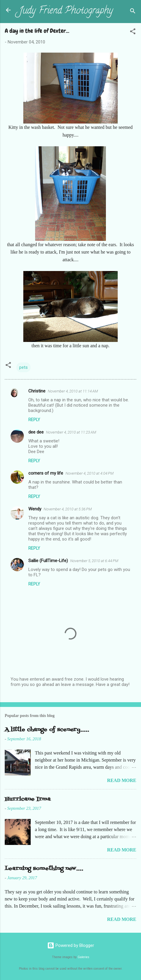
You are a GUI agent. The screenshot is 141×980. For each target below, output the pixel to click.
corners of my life (46, 473)
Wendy (35, 509)
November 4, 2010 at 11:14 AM (73, 391)
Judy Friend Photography (66, 11)
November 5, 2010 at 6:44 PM (94, 561)
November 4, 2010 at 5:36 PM (68, 509)
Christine (37, 391)
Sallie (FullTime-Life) (48, 561)
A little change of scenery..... (47, 730)
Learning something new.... (44, 869)
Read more (122, 780)
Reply (34, 420)
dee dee (36, 432)
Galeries (83, 957)
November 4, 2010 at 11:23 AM (71, 432)
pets (23, 367)
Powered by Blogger (71, 945)
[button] (133, 32)
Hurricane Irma (28, 799)
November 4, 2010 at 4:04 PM (90, 473)
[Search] (133, 12)
